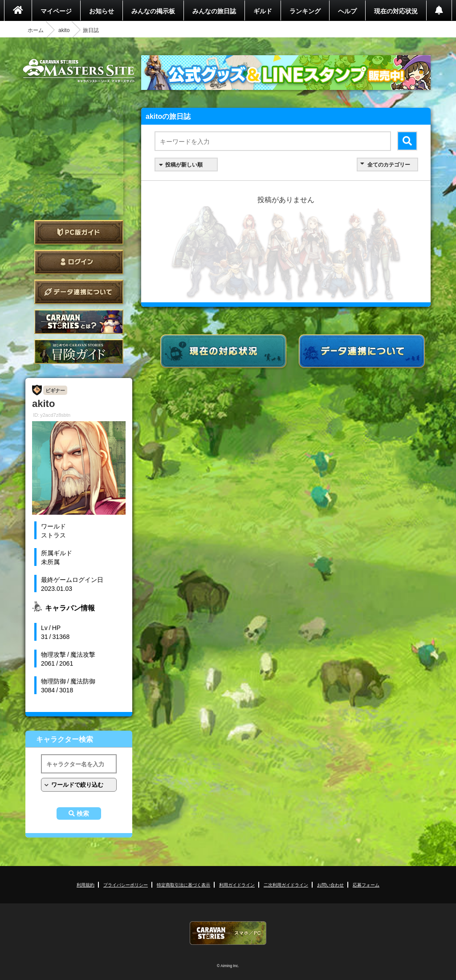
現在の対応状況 (396, 11)
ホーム (36, 30)
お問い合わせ (330, 884)
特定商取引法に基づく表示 (183, 884)
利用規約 (85, 884)
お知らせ (102, 11)
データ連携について (79, 292)
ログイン (79, 262)
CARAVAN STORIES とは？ (79, 322)
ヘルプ (347, 11)
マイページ (56, 11)
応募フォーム (366, 884)
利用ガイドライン (237, 884)
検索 (83, 813)
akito (64, 30)
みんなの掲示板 (153, 11)
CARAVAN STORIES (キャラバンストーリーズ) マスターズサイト (79, 71)
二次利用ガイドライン (286, 884)
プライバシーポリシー (126, 884)
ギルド (263, 11)
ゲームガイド (79, 352)
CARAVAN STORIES (228, 933)
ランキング (305, 11)
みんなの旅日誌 (214, 11)
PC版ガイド (79, 232)
